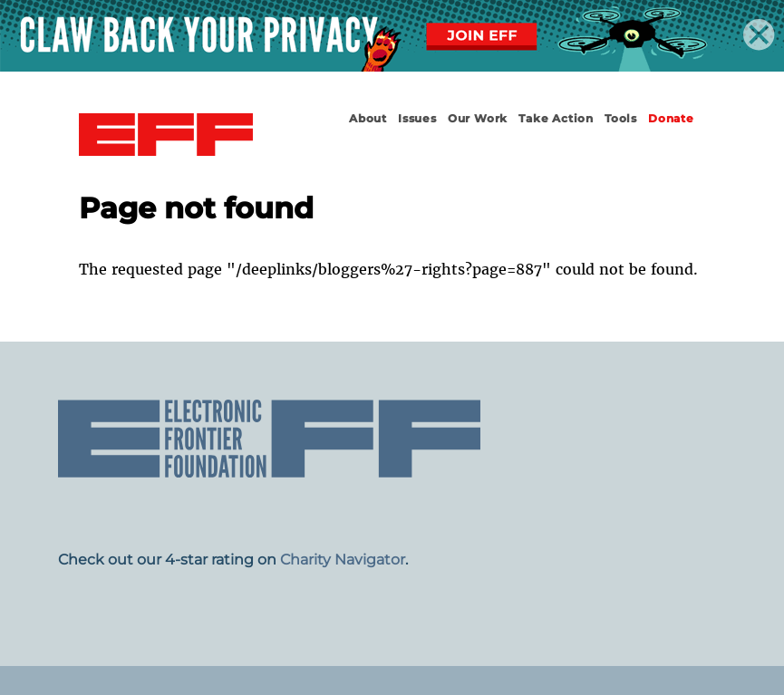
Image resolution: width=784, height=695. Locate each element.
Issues (417, 118)
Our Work (478, 118)
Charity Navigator (343, 560)
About (368, 118)
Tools (621, 118)
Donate (671, 118)
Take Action (556, 118)
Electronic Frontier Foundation (166, 135)
